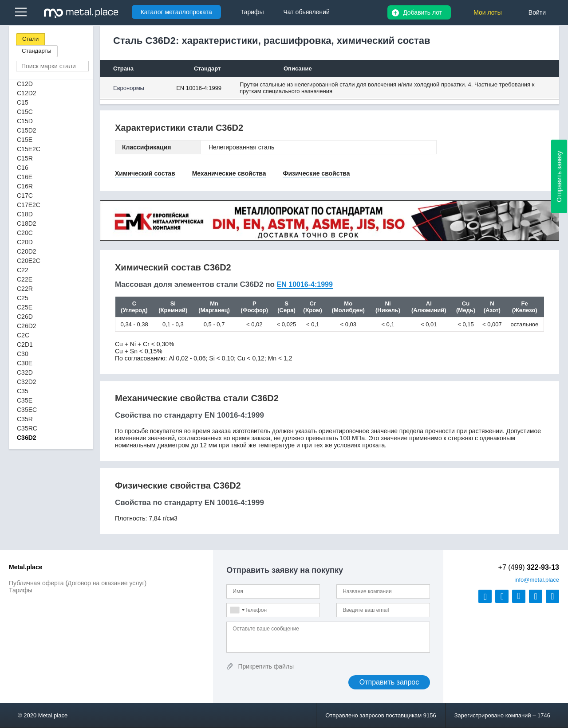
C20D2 (27, 251)
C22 (23, 270)
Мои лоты (488, 12)
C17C (25, 196)
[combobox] (237, 610)
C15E (25, 140)
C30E (25, 363)
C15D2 (27, 130)
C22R (25, 289)
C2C (23, 335)
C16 (23, 168)
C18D (25, 214)
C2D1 (25, 344)
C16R (25, 186)
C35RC (27, 428)
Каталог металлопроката (176, 12)
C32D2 (27, 382)
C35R (25, 419)
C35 (23, 391)
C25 (23, 298)
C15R (25, 158)
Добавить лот (422, 12)
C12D (25, 84)
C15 (23, 102)
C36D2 (27, 438)
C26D (25, 317)
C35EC (27, 410)
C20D (25, 242)
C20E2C (29, 261)
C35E (25, 400)
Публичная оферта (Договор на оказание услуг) (78, 583)
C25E (25, 307)
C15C (25, 112)
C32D (25, 372)
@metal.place (537, 580)
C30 (23, 354)
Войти (537, 12)
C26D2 (27, 326)
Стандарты (37, 51)
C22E (25, 279)
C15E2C (29, 149)
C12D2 (27, 93)
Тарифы (21, 590)
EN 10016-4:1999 (199, 88)
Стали (30, 39)
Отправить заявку (559, 176)
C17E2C (29, 205)
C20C (25, 233)
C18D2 (27, 223)
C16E (25, 177)
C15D (25, 121)
